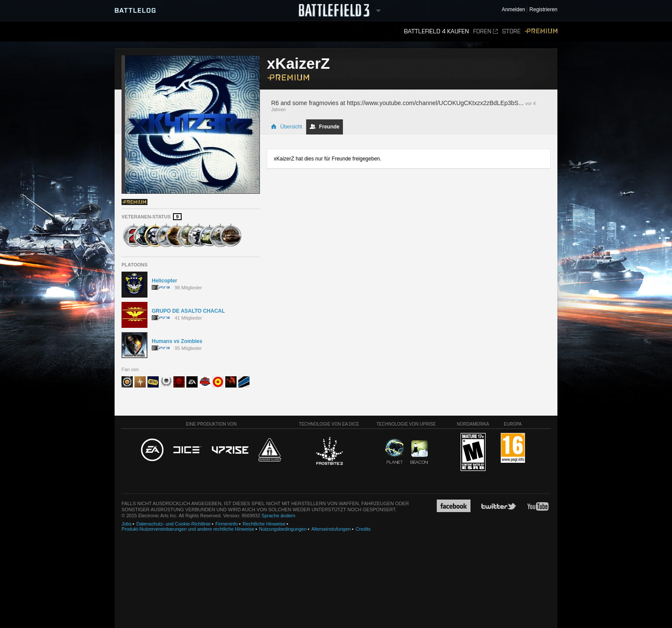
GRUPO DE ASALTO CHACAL (188, 311)
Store (511, 31)
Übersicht (286, 127)
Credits (363, 529)
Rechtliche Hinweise (264, 524)
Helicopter (165, 281)
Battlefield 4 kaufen (436, 31)
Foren (485, 31)
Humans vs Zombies (177, 341)
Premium (541, 31)
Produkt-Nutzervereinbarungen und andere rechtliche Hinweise (188, 529)
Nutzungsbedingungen (283, 529)
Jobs (126, 524)
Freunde (325, 127)
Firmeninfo (227, 524)
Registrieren (543, 10)
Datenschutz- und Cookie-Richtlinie (173, 524)
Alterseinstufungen (331, 529)
